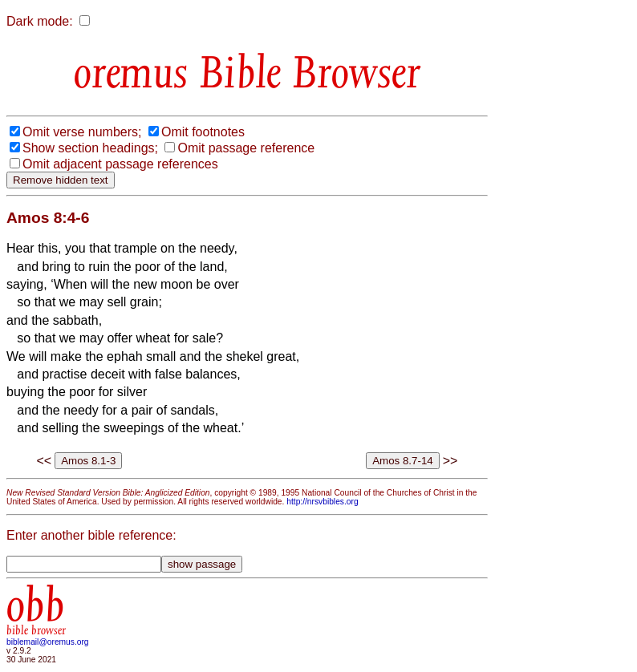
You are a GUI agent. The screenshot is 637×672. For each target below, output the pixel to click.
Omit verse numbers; (82, 132)
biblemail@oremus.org (48, 642)
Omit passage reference (246, 148)
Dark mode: (40, 21)
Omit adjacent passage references (120, 164)
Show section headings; (90, 148)
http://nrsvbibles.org (322, 502)
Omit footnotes (203, 132)
